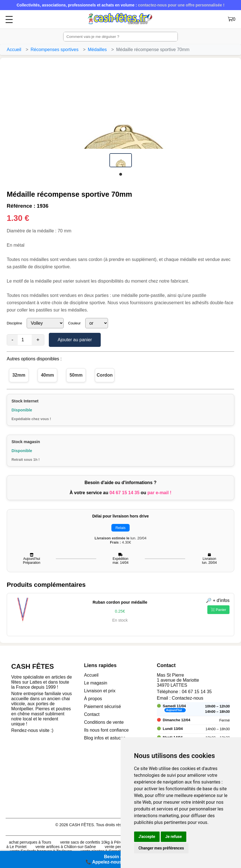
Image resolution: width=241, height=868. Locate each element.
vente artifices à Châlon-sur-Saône (66, 847)
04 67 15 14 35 (124, 493)
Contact (92, 714)
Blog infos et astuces (105, 738)
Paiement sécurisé (103, 706)
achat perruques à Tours (30, 842)
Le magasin (96, 683)
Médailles (97, 50)
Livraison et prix (100, 691)
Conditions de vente (104, 722)
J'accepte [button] (147, 837)
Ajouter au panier (75, 340)
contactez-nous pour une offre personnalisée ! (181, 5)
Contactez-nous (187, 698)
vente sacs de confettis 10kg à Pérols (93, 842)
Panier (218, 610)
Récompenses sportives (55, 50)
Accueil (14, 50)
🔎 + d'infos (218, 600)
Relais (120, 528)
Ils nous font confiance (106, 730)
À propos (93, 699)
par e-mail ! (159, 493)
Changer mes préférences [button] (161, 848)
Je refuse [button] (174, 837)
